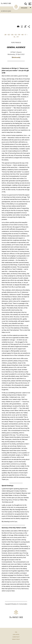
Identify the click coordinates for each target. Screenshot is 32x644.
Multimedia (16, 57)
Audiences (4, 11)
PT (18, 37)
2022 (10, 11)
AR (5, 35)
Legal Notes (16, 635)
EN (12, 35)
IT (26, 35)
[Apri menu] (30, 4)
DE (9, 35)
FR (19, 35)
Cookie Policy (16, 637)
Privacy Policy (16, 639)
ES (16, 35)
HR (22, 35)
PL (15, 37)
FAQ (16, 632)
